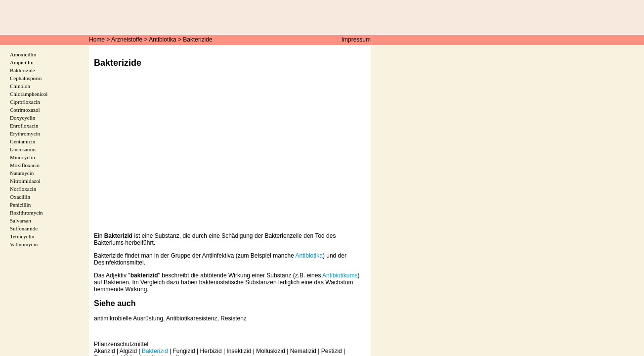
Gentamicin (22, 141)
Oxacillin (20, 197)
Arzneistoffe (127, 40)
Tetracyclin (22, 236)
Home (97, 40)
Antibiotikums (340, 275)
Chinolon (20, 86)
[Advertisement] (230, 157)
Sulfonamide (24, 228)
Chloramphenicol (29, 94)
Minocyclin (22, 157)
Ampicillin (22, 62)
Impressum (356, 40)
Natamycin (22, 173)
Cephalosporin (26, 78)
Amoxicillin (23, 54)
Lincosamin (23, 149)
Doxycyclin (22, 118)
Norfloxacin (23, 189)
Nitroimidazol (25, 181)
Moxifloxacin (25, 165)
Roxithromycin (26, 213)
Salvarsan (21, 221)
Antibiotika (162, 40)
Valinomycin (24, 244)
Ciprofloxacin (25, 102)
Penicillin (20, 205)
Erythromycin (25, 133)
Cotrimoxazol (25, 110)
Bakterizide (197, 40)
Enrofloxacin (24, 126)
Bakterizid (155, 351)
